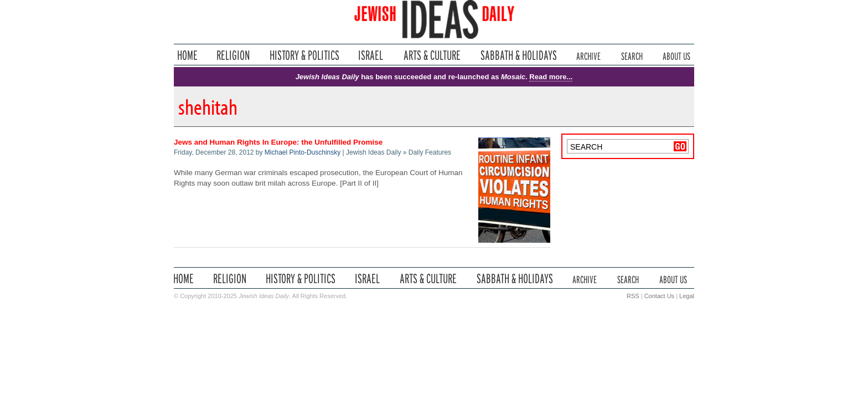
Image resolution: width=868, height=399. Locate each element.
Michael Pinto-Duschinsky (303, 152)
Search (632, 55)
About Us (676, 55)
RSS (633, 296)
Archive (588, 55)
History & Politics (304, 55)
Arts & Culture (432, 55)
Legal (687, 296)
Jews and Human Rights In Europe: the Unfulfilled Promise (278, 142)
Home (187, 55)
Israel (371, 55)
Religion (233, 55)
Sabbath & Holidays (518, 55)
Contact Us (659, 296)
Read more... (551, 77)
